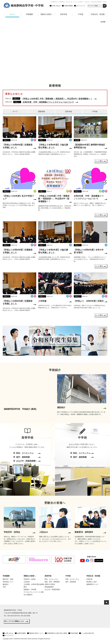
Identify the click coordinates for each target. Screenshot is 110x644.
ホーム (12, 14)
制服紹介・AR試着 (30, 589)
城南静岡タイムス (92, 584)
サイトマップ (81, 6)
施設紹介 (6, 584)
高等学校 (64, 14)
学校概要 (29, 14)
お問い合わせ (56, 6)
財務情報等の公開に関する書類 (57, 633)
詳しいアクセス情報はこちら (14, 621)
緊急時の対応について (37, 633)
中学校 (81, 14)
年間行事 (89, 579)
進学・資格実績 (23, 457)
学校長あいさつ (8, 582)
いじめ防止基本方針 (88, 633)
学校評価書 (74, 633)
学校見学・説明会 (30, 579)
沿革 (4, 587)
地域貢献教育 (49, 587)
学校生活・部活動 (98, 14)
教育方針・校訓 (8, 579)
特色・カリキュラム (25, 453)
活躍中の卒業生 (50, 584)
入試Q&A (27, 582)
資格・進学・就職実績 (52, 582)
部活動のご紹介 (92, 582)
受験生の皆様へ (47, 14)
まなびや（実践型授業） (27, 461)
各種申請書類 (69, 6)
